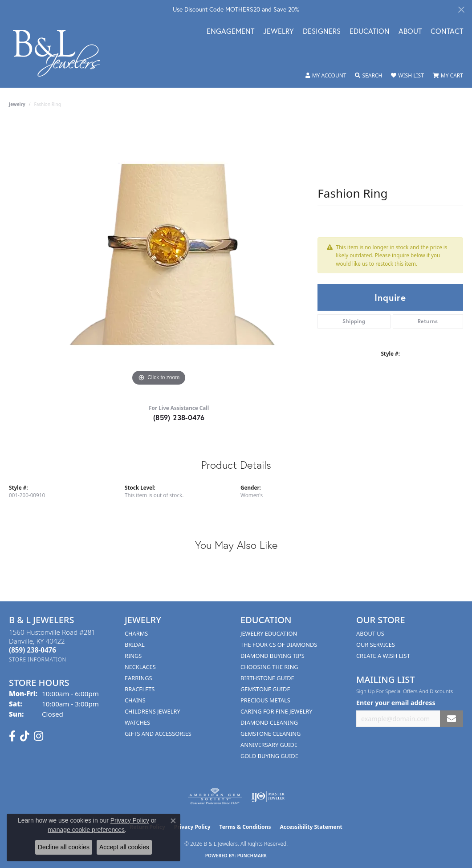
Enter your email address (396, 703)
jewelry (17, 104)
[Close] (461, 10)
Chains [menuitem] (135, 700)
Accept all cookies (124, 847)
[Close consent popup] (173, 821)
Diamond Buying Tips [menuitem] (273, 656)
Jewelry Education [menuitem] (269, 633)
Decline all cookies (64, 847)
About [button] (410, 32)
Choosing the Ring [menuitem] (269, 667)
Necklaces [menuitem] (140, 667)
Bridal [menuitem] (135, 645)
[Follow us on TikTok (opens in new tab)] (25, 736)
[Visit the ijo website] (268, 797)
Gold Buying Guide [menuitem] (269, 756)
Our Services (376, 645)
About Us (370, 633)
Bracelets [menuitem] (140, 689)
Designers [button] (322, 32)
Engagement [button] (230, 32)
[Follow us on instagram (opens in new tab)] (39, 736)
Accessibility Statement (311, 827)
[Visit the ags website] (215, 797)
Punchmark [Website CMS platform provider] (252, 856)
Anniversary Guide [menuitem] (269, 745)
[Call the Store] (33, 650)
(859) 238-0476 (179, 417)
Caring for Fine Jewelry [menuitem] (277, 711)
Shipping (354, 321)
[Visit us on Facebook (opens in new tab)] (12, 736)
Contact (447, 32)
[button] (326, 76)
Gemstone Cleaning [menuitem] (271, 734)
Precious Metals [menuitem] (265, 700)
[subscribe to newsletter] (452, 719)
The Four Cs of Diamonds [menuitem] (279, 645)
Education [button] (370, 32)
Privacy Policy (192, 827)
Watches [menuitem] (137, 722)
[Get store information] (38, 659)
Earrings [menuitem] (138, 678)
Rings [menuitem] (133, 656)
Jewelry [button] (279, 32)
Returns (428, 321)
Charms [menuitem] (136, 633)
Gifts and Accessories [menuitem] (158, 734)
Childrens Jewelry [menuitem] (153, 711)
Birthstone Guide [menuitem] (267, 678)
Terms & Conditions (245, 827)
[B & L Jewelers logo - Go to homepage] (61, 53)
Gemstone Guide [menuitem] (265, 689)
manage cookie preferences (86, 830)
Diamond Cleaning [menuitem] (269, 722)
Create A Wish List (383, 656)
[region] (159, 255)
